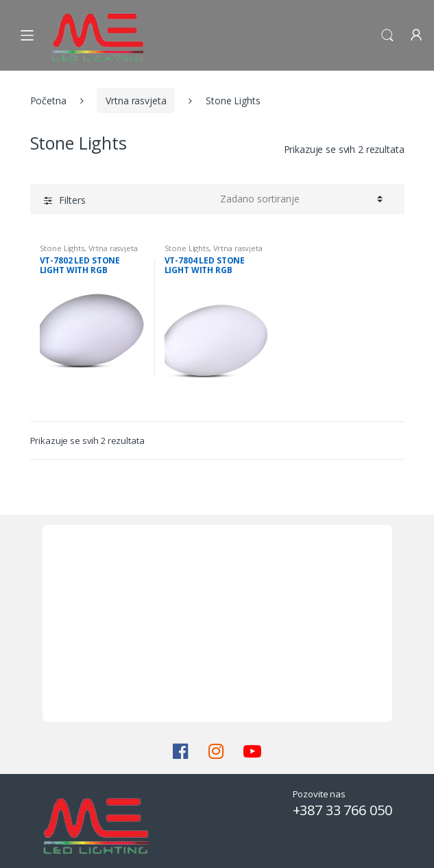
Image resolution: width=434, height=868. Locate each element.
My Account (416, 36)
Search (387, 36)
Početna (48, 101)
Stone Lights (62, 248)
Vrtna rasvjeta (136, 101)
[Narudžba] (301, 199)
